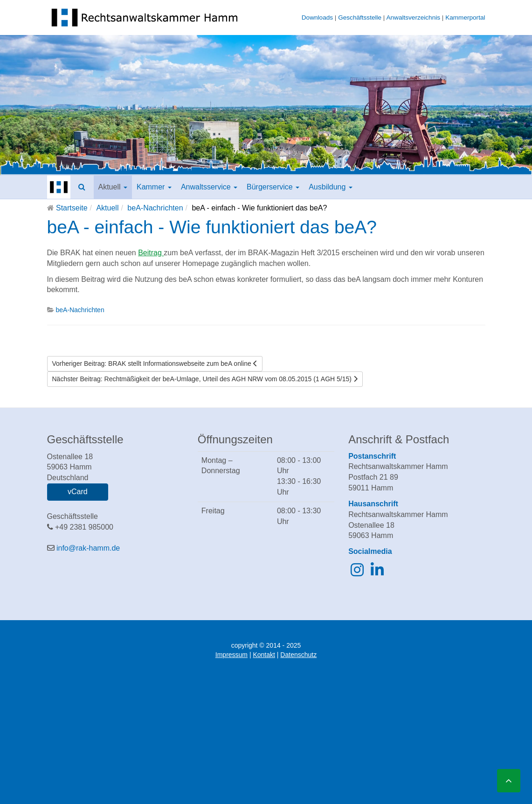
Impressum (231, 655)
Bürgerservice (273, 187)
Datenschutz (298, 655)
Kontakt (264, 655)
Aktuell (113, 187)
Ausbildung (331, 187)
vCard (78, 492)
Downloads (317, 17)
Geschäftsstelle (360, 17)
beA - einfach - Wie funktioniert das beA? (212, 227)
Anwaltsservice (209, 187)
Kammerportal (465, 17)
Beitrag (151, 253)
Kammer (154, 187)
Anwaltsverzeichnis (413, 17)
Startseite (72, 208)
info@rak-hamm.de (88, 548)
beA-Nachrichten (155, 208)
